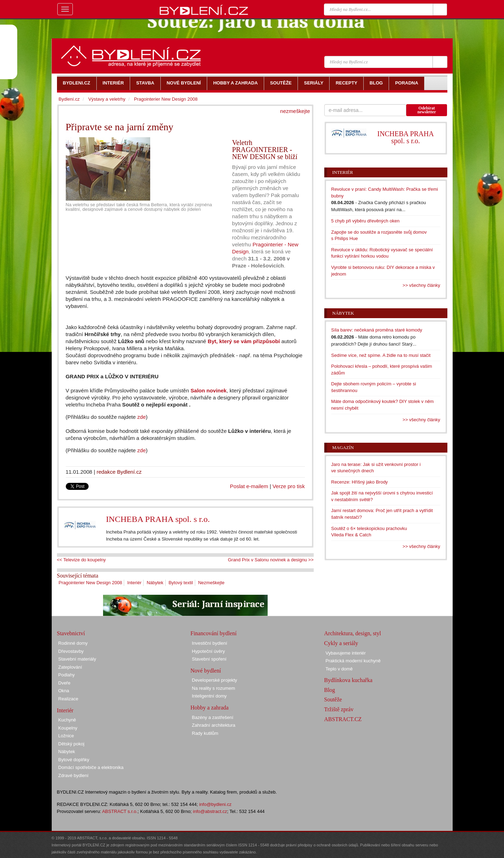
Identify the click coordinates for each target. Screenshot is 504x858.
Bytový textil (181, 583)
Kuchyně (67, 720)
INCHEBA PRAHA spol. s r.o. (158, 519)
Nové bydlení (206, 671)
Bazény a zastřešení (213, 717)
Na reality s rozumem (214, 688)
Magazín (343, 447)
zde (141, 417)
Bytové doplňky (74, 760)
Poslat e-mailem (249, 486)
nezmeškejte (295, 111)
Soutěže (333, 699)
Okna (64, 691)
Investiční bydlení (210, 643)
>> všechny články (422, 285)
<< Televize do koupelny (81, 560)
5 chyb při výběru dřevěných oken (365, 221)
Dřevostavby (71, 651)
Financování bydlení (214, 633)
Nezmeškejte (211, 583)
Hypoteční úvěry (209, 651)
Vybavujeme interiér (346, 653)
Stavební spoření (209, 659)
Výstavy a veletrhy (107, 99)
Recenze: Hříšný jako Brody (360, 482)
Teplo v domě (339, 669)
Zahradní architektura (214, 725)
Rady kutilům (205, 733)
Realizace (68, 699)
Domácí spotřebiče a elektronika (91, 767)
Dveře (65, 683)
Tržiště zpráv (339, 709)
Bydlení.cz (69, 99)
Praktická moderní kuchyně (353, 661)
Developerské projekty (215, 680)
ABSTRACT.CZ (343, 719)
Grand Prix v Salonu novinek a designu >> (271, 560)
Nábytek (155, 583)
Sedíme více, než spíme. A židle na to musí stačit (381, 355)
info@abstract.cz (210, 811)
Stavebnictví (71, 633)
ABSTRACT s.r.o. (120, 811)
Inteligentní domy (209, 696)
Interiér (134, 583)
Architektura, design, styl (353, 633)
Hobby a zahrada (210, 708)
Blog (330, 690)
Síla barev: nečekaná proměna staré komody (377, 330)
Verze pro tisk (289, 486)
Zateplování (70, 667)
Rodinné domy (73, 643)
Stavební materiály (77, 659)
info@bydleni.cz (215, 804)
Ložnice (66, 736)
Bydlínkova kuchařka (348, 680)
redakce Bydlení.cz (119, 472)
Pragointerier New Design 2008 (91, 583)
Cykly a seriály (341, 643)
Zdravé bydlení (74, 775)
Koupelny (68, 728)
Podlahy (67, 675)
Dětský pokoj (71, 744)
